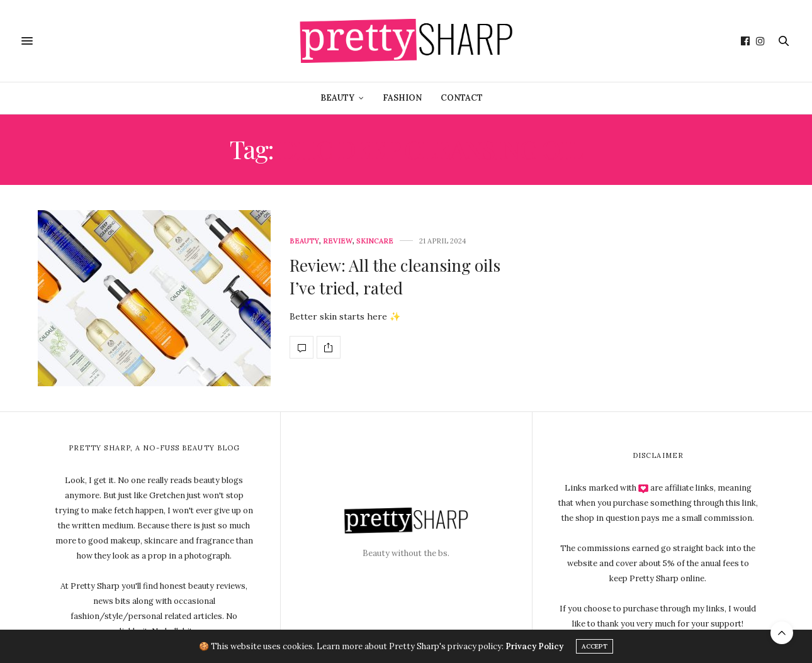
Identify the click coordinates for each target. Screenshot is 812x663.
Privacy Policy (534, 646)
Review (338, 241)
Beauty (337, 98)
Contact (462, 98)
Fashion (402, 98)
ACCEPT (595, 646)
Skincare (375, 241)
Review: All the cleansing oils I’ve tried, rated (395, 276)
